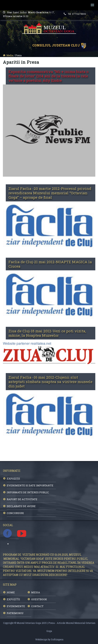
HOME (11, 592)
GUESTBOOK (39, 599)
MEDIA (36, 592)
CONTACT (37, 606)
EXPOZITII (13, 478)
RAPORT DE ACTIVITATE (22, 499)
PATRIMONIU (15, 613)
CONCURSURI (15, 513)
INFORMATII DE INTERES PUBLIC (28, 492)
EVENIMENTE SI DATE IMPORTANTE (30, 485)
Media (10, 55)
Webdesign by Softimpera (49, 639)
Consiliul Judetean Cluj (57, 45)
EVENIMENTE (16, 606)
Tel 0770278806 (77, 14)
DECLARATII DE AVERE (21, 506)
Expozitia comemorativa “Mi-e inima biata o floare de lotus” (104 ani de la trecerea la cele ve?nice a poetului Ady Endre (49, 76)
